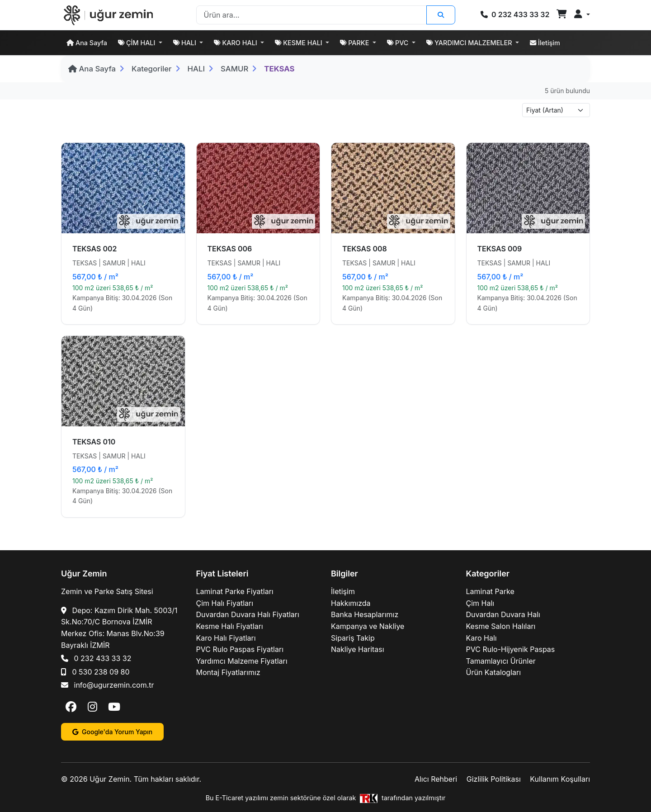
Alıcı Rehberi (436, 779)
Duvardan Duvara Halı (503, 614)
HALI (186, 43)
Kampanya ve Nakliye (368, 626)
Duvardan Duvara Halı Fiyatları (248, 614)
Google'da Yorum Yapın (112, 732)
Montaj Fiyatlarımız (228, 672)
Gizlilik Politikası (494, 779)
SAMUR (234, 69)
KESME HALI (299, 43)
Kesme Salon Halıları (501, 626)
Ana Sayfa (87, 43)
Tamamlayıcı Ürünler (501, 661)
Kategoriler (151, 69)
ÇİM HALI (137, 43)
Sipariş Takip (353, 638)
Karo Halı (481, 638)
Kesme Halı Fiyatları (230, 626)
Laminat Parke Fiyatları (235, 591)
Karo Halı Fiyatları (226, 638)
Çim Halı (480, 603)
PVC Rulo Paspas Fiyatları (240, 649)
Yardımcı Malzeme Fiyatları (242, 661)
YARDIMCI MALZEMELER (470, 43)
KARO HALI (236, 43)
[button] (582, 14)
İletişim (545, 43)
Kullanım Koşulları (560, 779)
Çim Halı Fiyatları (225, 603)
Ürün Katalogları (494, 672)
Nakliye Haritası (358, 649)
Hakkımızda (351, 603)
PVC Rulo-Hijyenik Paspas (511, 649)
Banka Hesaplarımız (365, 614)
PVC (399, 43)
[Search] (311, 15)
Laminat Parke (490, 591)
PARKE (355, 43)
